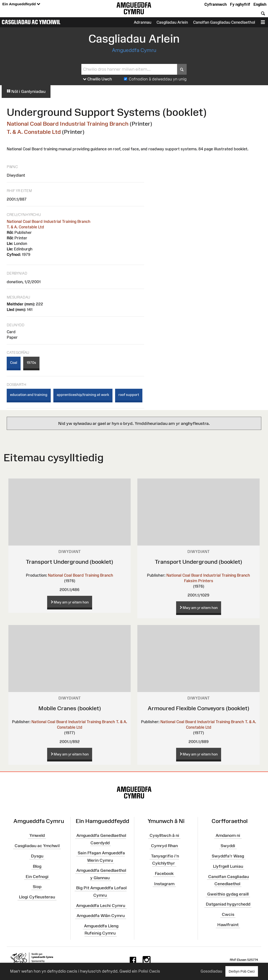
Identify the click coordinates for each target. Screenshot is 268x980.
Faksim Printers (199, 581)
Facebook (164, 873)
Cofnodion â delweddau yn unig (158, 79)
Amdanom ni (228, 835)
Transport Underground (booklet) (70, 562)
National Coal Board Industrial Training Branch (68, 124)
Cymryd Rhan (164, 846)
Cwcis (228, 914)
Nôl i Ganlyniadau (26, 91)
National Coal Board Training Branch (81, 575)
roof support (129, 395)
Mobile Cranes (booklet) (70, 708)
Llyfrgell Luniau (228, 866)
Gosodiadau (211, 971)
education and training (29, 395)
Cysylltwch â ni (164, 835)
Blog (37, 866)
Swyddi (228, 846)
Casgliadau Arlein (172, 22)
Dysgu (37, 856)
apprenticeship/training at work (83, 395)
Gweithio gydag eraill (228, 894)
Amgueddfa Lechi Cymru (101, 905)
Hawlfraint (228, 925)
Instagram (164, 884)
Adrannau (142, 22)
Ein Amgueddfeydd (21, 4)
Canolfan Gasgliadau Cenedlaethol (224, 22)
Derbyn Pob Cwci (242, 971)
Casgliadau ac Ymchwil (31, 22)
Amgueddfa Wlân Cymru (101, 916)
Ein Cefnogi (37, 876)
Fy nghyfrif (240, 4)
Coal (14, 363)
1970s (31, 363)
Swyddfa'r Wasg (228, 856)
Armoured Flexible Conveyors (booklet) (198, 708)
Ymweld (37, 835)
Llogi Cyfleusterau (37, 897)
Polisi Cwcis (149, 971)
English (260, 4)
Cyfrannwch (215, 4)
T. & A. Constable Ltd (34, 132)
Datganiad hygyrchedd (228, 904)
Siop (37, 887)
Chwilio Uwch (98, 79)
